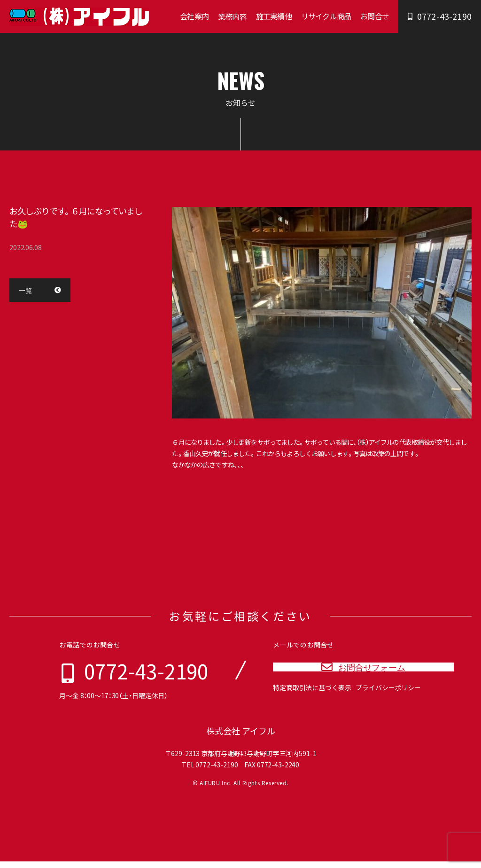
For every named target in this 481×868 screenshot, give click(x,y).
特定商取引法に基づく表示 (312, 702)
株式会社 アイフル (241, 738)
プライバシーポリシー (388, 702)
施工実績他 (274, 16)
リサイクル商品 (326, 16)
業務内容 (232, 16)
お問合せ (375, 16)
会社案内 (194, 16)
